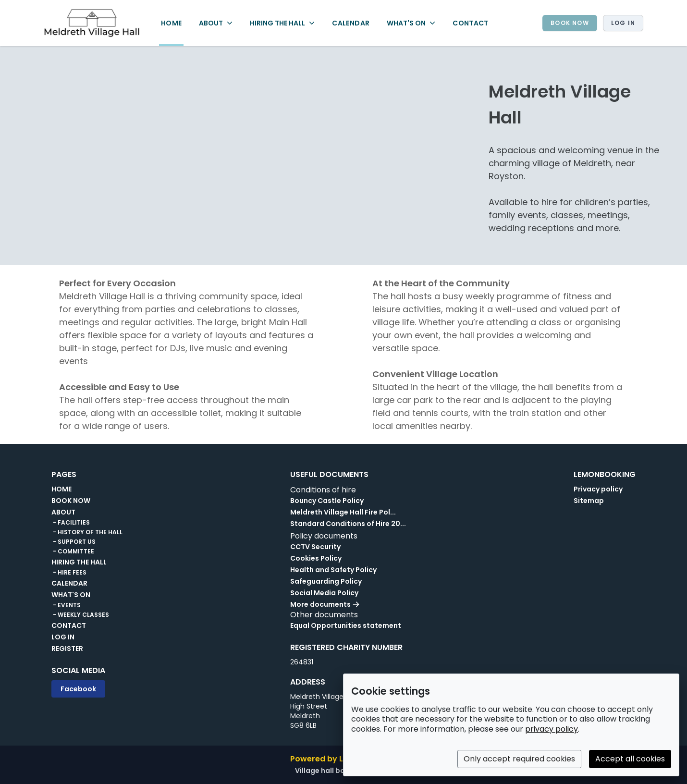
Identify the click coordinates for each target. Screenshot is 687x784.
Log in (623, 23)
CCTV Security (315, 547)
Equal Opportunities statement (346, 625)
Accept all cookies (630, 759)
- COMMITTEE (73, 551)
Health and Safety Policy (333, 570)
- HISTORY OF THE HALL (87, 532)
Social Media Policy (324, 593)
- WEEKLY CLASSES (80, 615)
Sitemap (589, 501)
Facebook (78, 689)
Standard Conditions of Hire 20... (348, 524)
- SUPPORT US (74, 542)
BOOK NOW (570, 23)
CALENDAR (351, 23)
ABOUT (63, 512)
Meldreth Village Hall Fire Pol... (343, 512)
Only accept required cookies (519, 759)
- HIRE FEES (69, 573)
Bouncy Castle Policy (327, 501)
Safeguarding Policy (326, 581)
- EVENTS (66, 605)
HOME (171, 23)
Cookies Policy (316, 558)
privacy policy (552, 729)
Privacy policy (598, 489)
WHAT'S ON (71, 595)
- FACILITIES (71, 523)
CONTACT (470, 23)
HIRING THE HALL (79, 562)
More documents (325, 604)
